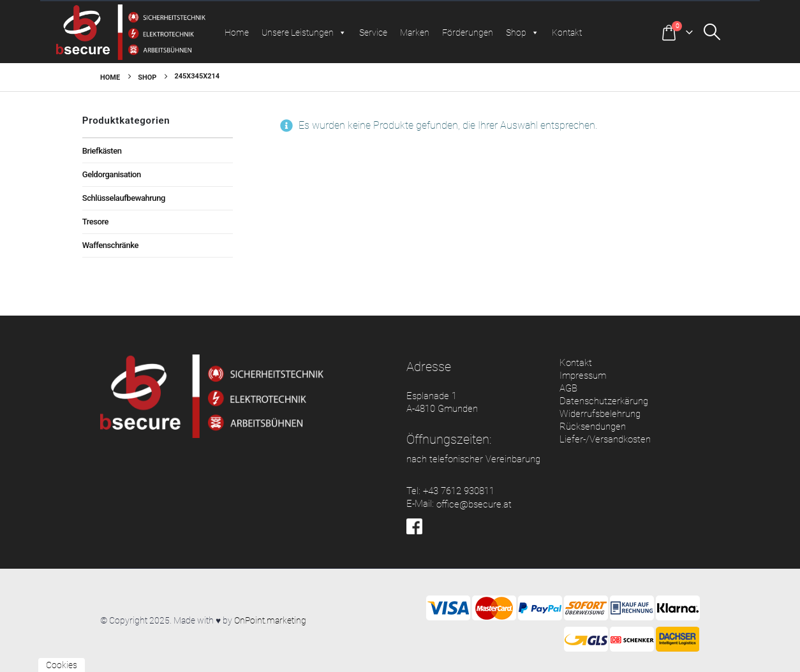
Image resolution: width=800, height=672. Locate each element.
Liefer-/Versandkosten (605, 439)
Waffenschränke (110, 245)
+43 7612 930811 (459, 491)
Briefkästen (102, 151)
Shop (522, 33)
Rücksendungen (593, 427)
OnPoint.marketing (270, 620)
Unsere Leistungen (304, 33)
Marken (415, 33)
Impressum (583, 376)
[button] (724, 32)
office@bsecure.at (474, 504)
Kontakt (567, 33)
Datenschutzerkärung (604, 401)
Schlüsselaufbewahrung (124, 198)
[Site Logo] (131, 32)
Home (237, 33)
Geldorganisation (112, 174)
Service (373, 33)
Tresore (95, 222)
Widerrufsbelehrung (600, 414)
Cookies (62, 665)
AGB (568, 388)
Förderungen (468, 33)
